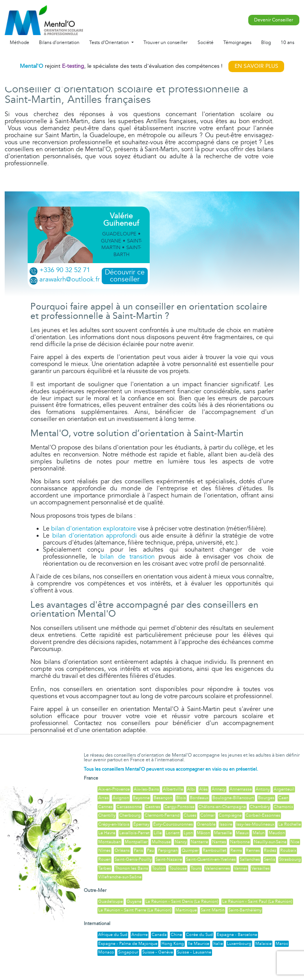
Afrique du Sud (113, 935)
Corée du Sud (199, 935)
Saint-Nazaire (169, 859)
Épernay (141, 824)
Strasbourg (290, 859)
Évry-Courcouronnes (173, 824)
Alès (203, 789)
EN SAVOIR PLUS (256, 66)
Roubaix (288, 850)
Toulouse (178, 868)
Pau (150, 850)
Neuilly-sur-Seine (270, 842)
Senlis (270, 859)
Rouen (104, 859)
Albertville (173, 789)
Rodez (270, 850)
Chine (176, 935)
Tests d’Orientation (110, 43)
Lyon (188, 833)
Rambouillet (215, 850)
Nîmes (104, 850)
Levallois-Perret (134, 833)
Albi (191, 789)
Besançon (163, 798)
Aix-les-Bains (146, 789)
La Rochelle (290, 824)
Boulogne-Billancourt (233, 798)
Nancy (181, 842)
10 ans (287, 43)
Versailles (261, 868)
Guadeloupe (110, 901)
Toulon (159, 868)
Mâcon (203, 833)
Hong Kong (173, 944)
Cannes (105, 807)
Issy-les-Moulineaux (255, 824)
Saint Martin (213, 910)
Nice (295, 842)
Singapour (128, 952)
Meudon (277, 833)
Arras (103, 798)
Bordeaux (199, 798)
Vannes (241, 868)
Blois (181, 798)
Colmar (208, 815)
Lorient (173, 833)
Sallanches (250, 859)
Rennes (253, 850)
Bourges (266, 798)
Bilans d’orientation (59, 43)
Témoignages (237, 43)
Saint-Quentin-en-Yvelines (211, 859)
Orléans (122, 850)
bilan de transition (127, 557)
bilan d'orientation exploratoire (94, 529)
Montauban (110, 842)
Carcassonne (129, 807)
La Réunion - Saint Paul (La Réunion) (257, 901)
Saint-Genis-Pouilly (133, 859)
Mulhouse (161, 842)
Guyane (134, 901)
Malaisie (263, 944)
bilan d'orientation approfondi (95, 536)
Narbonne (240, 842)
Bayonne (141, 798)
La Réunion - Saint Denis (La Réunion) (182, 901)
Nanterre (199, 842)
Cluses (190, 815)
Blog (266, 43)
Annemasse (241, 789)
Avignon (121, 798)
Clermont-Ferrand (162, 815)
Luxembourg (239, 944)
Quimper (190, 850)
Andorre (140, 935)
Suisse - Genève (158, 952)
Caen (283, 798)
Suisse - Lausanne (194, 952)
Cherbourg (130, 815)
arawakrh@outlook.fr (70, 279)
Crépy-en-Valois (114, 824)
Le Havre (107, 833)
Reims (236, 850)
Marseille (223, 833)
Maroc (282, 944)
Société (206, 43)
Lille (158, 833)
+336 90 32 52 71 (65, 270)
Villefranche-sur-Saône (120, 877)
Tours (196, 868)
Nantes (219, 842)
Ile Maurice (199, 944)
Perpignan (168, 850)
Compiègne (230, 815)
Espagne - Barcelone (237, 935)
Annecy (219, 789)
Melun (259, 833)
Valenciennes (217, 868)
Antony (263, 789)
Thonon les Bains (132, 868)
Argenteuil (284, 789)
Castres (153, 807)
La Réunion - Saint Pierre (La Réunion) (135, 910)
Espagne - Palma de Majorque (128, 944)
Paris (138, 850)
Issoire (226, 824)
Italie (218, 944)
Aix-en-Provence (114, 789)
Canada (159, 935)
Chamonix (283, 807)
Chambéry (260, 807)
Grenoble (206, 824)
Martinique (186, 910)
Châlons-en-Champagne (222, 807)
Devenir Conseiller (274, 20)
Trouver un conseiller (165, 43)
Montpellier (136, 842)
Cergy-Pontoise (179, 807)
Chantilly (107, 815)
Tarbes (105, 868)
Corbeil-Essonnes (263, 815)
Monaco (106, 952)
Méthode (19, 43)
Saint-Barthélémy (245, 910)
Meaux (242, 833)
